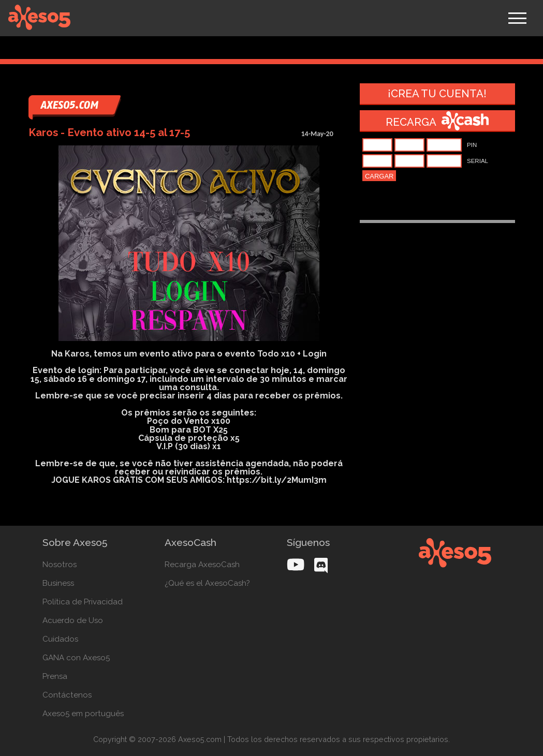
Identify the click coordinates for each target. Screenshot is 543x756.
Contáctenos (67, 695)
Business (58, 583)
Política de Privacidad (83, 602)
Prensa (55, 676)
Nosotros (60, 565)
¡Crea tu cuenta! (437, 94)
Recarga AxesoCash (202, 565)
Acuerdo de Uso (73, 620)
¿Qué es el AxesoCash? (207, 583)
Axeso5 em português (83, 714)
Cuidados (60, 639)
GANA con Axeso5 (76, 658)
